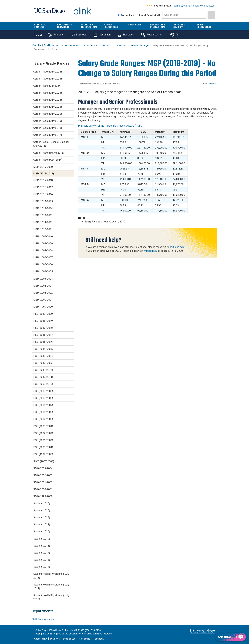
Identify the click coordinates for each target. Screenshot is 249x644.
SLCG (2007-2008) (44, 461)
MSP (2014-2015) (43, 201)
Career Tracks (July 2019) (48, 121)
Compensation (120, 45)
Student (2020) (42, 531)
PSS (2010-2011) (43, 377)
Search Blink (126, 15)
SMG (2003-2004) (43, 468)
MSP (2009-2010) (43, 237)
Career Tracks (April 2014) (48, 160)
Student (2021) (42, 525)
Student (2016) (42, 560)
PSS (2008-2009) (43, 391)
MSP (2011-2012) (43, 222)
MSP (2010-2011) (43, 229)
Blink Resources (204, 26)
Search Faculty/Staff (148, 15)
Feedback (99, 639)
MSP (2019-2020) (43, 167)
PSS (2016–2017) (43, 335)
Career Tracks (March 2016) (49, 153)
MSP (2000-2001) (43, 300)
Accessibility (40, 639)
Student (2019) (42, 539)
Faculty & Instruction (89, 26)
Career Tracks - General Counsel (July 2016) (51, 144)
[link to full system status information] (150, 6)
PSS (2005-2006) (43, 412)
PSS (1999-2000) (43, 454)
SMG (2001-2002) (43, 482)
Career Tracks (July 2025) (48, 72)
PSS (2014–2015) (43, 349)
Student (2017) (42, 553)
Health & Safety (179, 26)
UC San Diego (49, 13)
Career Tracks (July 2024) (48, 79)
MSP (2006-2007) (43, 258)
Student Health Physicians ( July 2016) (51, 597)
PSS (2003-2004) (43, 426)
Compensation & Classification (96, 45)
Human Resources (111, 26)
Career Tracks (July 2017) (48, 135)
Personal (57, 35)
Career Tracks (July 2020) (48, 114)
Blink (82, 13)
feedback (212, 84)
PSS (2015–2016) (43, 342)
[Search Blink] (119, 15)
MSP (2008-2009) (43, 244)
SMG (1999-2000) (43, 496)
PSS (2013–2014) (43, 356)
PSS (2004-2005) (43, 419)
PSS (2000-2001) (43, 447)
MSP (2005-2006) (43, 265)
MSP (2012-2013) (43, 215)
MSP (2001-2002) (43, 293)
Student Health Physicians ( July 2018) (51, 576)
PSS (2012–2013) (43, 363)
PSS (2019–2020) (43, 314)
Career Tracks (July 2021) (48, 107)
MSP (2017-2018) (43, 180)
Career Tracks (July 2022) (48, 100)
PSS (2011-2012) (43, 370)
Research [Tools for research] (127, 35)
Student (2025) (42, 511)
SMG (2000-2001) (43, 489)
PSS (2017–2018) (43, 328)
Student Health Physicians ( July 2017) (51, 587)
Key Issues (85, 639)
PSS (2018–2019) (43, 321)
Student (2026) (42, 504)
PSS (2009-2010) (43, 384)
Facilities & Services (65, 26)
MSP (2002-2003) (43, 286)
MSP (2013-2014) (43, 208)
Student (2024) (42, 518)
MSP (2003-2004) (43, 279)
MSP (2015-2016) (43, 194)
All (174, 35)
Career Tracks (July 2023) (48, 93)
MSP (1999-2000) (43, 307)
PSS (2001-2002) (43, 440)
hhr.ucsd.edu (151, 251)
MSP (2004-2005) (43, 272)
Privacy (54, 639)
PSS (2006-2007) (43, 405)
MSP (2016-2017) (43, 187)
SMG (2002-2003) (43, 475)
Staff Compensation (43, 619)
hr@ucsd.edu (177, 247)
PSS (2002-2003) (43, 433)
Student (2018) (42, 546)
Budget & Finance (40, 26)
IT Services (134, 25)
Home (55, 45)
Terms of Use (68, 639)
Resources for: (153, 35)
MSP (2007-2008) (43, 251)
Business (80, 35)
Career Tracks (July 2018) (48, 128)
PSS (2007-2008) (43, 398)
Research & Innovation (158, 26)
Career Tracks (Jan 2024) (47, 86)
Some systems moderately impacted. (194, 6)
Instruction (103, 35)
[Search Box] (184, 15)
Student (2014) (42, 567)
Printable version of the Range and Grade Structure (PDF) (110, 126)
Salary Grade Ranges (140, 45)
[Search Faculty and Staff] (137, 15)
